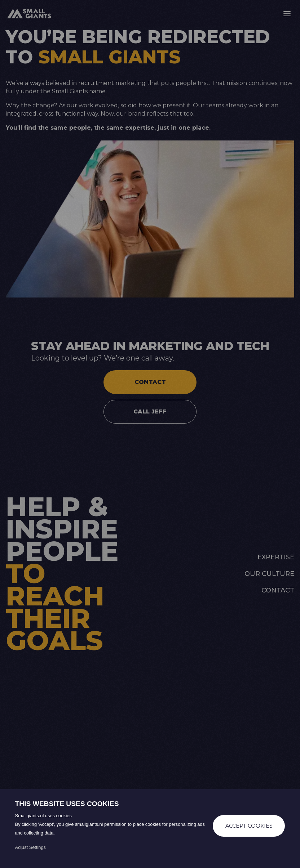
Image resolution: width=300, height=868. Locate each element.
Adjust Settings (30, 847)
